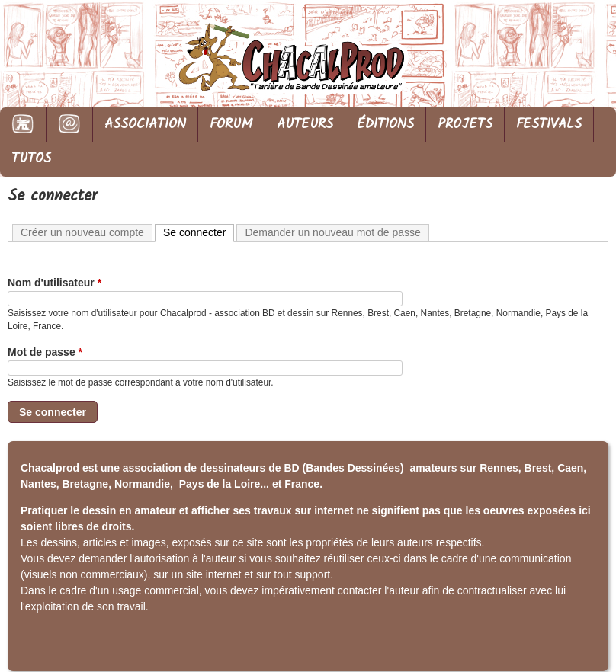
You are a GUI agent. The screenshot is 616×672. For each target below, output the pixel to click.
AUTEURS (305, 125)
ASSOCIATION (145, 125)
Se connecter (199, 232)
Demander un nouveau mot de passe (332, 232)
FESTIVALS (549, 125)
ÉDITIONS (385, 125)
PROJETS (465, 125)
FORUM (231, 125)
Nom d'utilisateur (55, 283)
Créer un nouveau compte (82, 232)
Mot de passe (45, 352)
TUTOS (31, 159)
